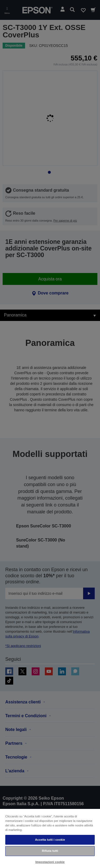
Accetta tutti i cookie (50, 840)
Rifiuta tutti (50, 851)
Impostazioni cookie (50, 862)
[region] (50, 838)
